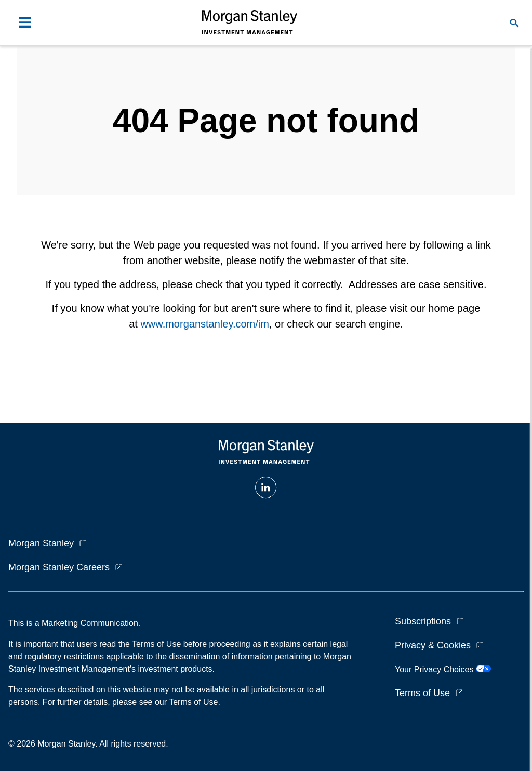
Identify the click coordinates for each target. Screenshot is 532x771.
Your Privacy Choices (443, 669)
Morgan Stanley (41, 543)
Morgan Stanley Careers (59, 567)
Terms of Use (422, 693)
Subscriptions (423, 621)
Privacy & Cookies (433, 645)
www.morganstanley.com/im (204, 324)
